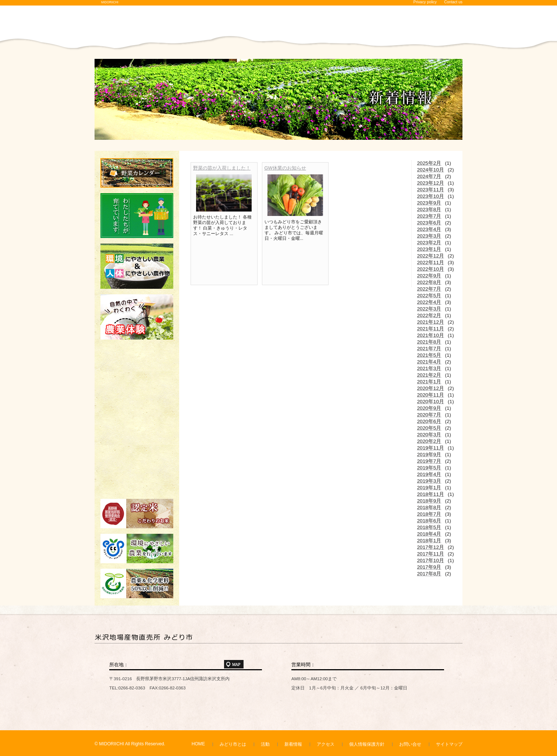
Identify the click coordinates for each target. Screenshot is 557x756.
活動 (265, 744)
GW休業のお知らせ (285, 168)
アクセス (326, 744)
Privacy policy (425, 2)
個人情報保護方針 (367, 744)
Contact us (453, 2)
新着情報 (293, 744)
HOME (198, 744)
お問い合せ (410, 744)
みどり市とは (233, 744)
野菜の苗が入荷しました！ (222, 168)
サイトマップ (449, 744)
